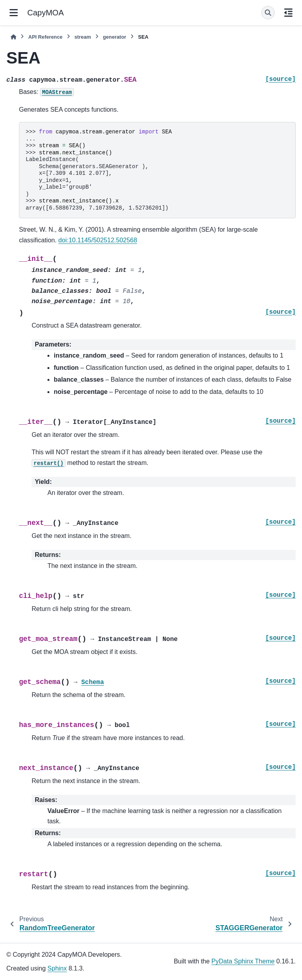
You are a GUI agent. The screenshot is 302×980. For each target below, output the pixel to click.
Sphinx (57, 968)
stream (83, 37)
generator (114, 37)
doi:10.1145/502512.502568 (98, 240)
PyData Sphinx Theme (243, 961)
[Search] (268, 13)
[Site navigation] (14, 13)
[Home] (13, 37)
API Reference (45, 37)
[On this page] (288, 13)
